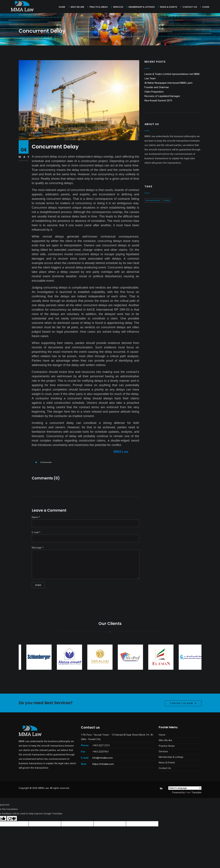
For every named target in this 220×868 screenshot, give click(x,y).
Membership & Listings (142, 7)
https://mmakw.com (103, 764)
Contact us (190, 7)
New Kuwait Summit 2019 (158, 101)
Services (118, 7)
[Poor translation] (12, 818)
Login (206, 7)
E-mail (36, 532)
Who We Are (77, 7)
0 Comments (46, 462)
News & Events (169, 7)
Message (38, 548)
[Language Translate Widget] (185, 788)
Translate (193, 792)
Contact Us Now (182, 717)
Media (167, 200)
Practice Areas (99, 7)
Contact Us (165, 768)
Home (62, 7)
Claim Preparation (154, 92)
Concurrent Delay (55, 147)
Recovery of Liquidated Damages (162, 96)
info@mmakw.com (103, 758)
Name (36, 517)
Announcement (153, 200)
